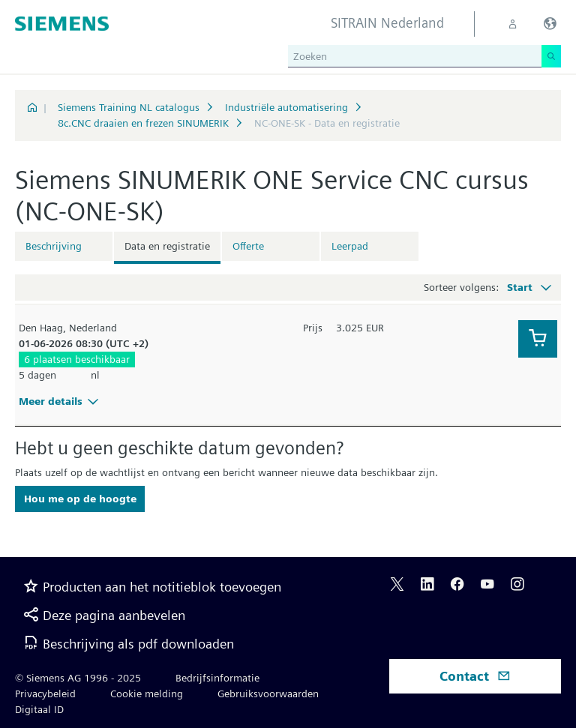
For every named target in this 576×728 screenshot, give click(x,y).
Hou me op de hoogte (80, 499)
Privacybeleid (45, 694)
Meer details (61, 401)
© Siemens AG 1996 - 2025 (78, 678)
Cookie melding (147, 694)
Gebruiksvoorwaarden (268, 694)
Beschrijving (54, 246)
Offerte (248, 246)
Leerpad (350, 246)
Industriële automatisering (286, 107)
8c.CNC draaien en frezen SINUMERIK (143, 123)
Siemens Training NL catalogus (129, 107)
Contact (475, 676)
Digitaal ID (39, 709)
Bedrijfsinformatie (217, 678)
